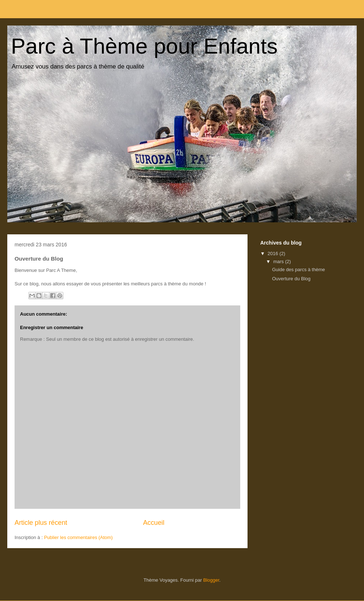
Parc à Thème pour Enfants (144, 46)
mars (279, 262)
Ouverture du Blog (291, 279)
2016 (274, 253)
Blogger (211, 580)
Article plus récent (41, 523)
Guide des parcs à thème (298, 270)
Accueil (154, 523)
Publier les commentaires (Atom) (78, 537)
